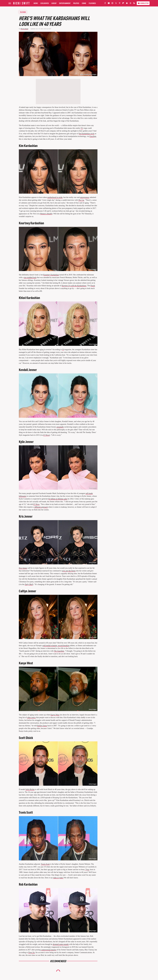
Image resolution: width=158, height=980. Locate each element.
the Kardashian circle (87, 134)
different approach (41, 507)
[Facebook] (105, 4)
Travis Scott (45, 864)
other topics (31, 717)
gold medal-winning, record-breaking (56, 646)
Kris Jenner (23, 568)
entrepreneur (85, 197)
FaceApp (93, 136)
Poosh (93, 286)
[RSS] (134, 4)
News (36, 3)
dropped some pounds (61, 944)
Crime (84, 3)
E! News (46, 435)
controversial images (49, 950)
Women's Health (46, 214)
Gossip (54, 3)
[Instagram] (112, 4)
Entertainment (65, 3)
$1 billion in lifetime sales (58, 499)
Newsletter (143, 3)
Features (92, 3)
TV (82, 128)
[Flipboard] (123, 4)
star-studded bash (30, 277)
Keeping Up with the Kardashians (74, 286)
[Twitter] (116, 4)
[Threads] (130, 4)
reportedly (60, 427)
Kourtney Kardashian (51, 275)
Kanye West (55, 715)
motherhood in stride (55, 197)
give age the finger (69, 571)
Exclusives (45, 3)
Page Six (31, 952)
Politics (76, 3)
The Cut (81, 200)
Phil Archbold (24, 29)
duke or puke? (58, 878)
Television (23, 12)
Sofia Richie (30, 789)
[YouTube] (109, 4)
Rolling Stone (42, 726)
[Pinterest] (120, 4)
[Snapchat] (127, 4)
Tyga (87, 870)
